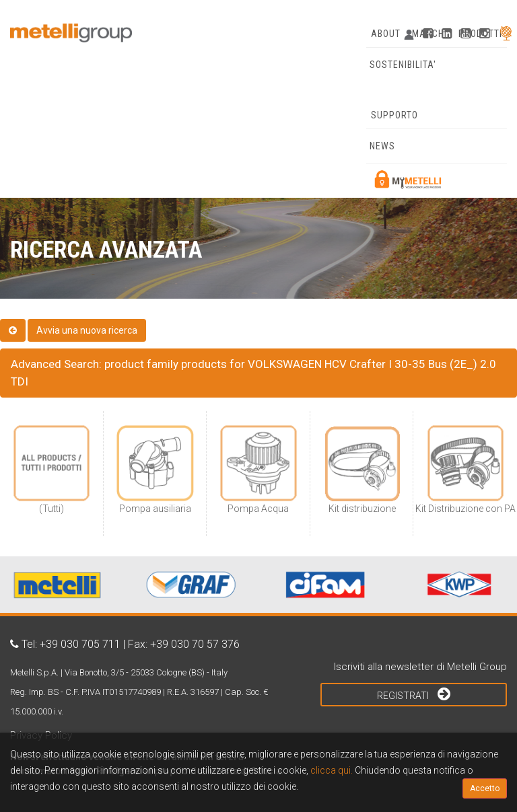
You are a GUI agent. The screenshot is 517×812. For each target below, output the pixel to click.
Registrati (414, 694)
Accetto (485, 788)
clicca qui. (332, 770)
